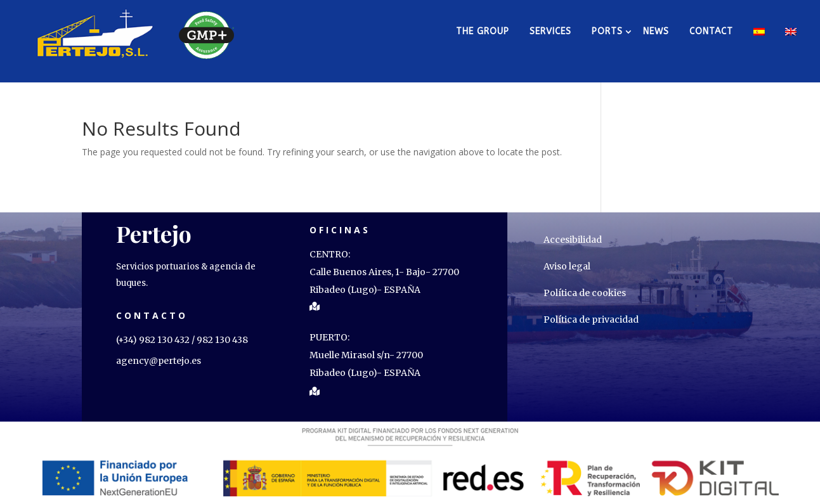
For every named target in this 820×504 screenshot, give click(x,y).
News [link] (656, 31)
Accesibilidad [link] (573, 240)
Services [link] (550, 31)
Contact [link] (711, 31)
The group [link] (483, 31)
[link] (96, 32)
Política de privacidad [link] (591, 320)
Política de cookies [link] (585, 293)
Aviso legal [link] (567, 266)
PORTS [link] (607, 31)
